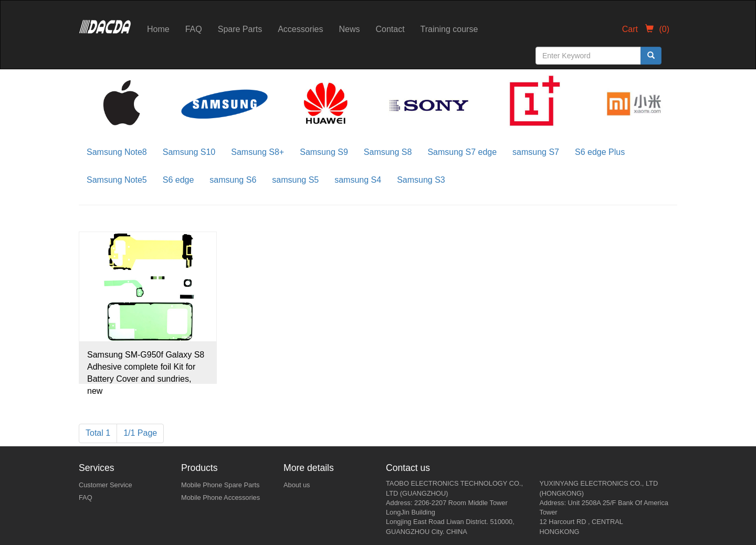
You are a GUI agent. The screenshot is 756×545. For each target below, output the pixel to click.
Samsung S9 (324, 152)
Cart (646, 29)
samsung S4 (358, 180)
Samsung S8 (388, 152)
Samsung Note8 (117, 152)
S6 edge (178, 180)
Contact (390, 29)
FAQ (194, 29)
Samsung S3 (421, 180)
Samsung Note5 (117, 180)
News (349, 29)
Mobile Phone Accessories (220, 497)
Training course (449, 29)
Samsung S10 (189, 152)
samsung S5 (295, 180)
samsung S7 (536, 152)
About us (297, 485)
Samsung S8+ (258, 152)
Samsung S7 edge (462, 152)
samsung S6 (233, 180)
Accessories (300, 29)
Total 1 (98, 433)
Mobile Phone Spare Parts (220, 485)
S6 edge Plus (600, 152)
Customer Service (106, 485)
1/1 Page (140, 433)
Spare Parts (240, 29)
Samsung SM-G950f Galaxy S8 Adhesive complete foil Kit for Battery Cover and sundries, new (146, 367)
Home (158, 29)
